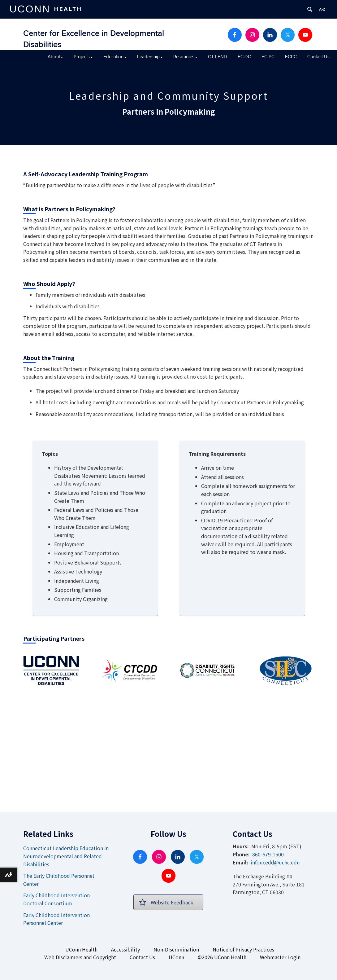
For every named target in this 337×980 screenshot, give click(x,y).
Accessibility (125, 949)
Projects (83, 57)
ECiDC (244, 57)
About (55, 57)
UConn (176, 957)
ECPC (291, 57)
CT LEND (218, 57)
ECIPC (268, 57)
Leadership (150, 57)
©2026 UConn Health (222, 957)
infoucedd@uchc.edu (275, 862)
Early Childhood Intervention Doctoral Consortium (56, 899)
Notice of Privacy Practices (243, 949)
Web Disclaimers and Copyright (80, 957)
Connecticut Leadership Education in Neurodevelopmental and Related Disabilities (66, 856)
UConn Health (81, 949)
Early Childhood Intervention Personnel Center (56, 919)
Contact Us (318, 57)
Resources (185, 57)
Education (115, 57)
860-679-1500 (268, 854)
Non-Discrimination (176, 949)
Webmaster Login (280, 957)
